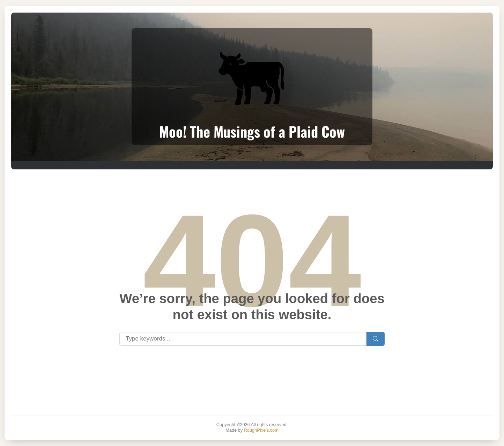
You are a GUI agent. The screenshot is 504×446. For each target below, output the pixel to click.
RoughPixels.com (261, 430)
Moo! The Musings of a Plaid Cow (252, 131)
